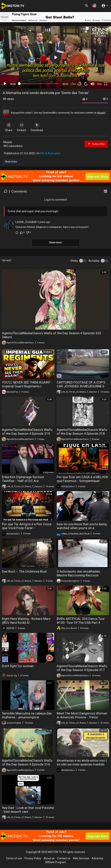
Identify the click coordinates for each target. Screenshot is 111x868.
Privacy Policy (33, 858)
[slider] (39, 84)
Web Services (81, 858)
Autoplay (94, 261)
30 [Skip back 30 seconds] (79, 84)
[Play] (5, 84)
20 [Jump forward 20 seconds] (86, 84)
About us (49, 858)
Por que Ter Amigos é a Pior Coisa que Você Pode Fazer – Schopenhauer (27, 528)
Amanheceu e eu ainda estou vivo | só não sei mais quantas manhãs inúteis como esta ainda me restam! (83, 764)
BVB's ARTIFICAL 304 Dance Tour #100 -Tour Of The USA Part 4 (81, 621)
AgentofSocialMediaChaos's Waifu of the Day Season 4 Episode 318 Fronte (82, 434)
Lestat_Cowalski (26, 222)
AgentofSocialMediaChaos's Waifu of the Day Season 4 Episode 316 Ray (27, 764)
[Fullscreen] (106, 84)
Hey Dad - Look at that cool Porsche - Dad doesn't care (28, 810)
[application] (55, 57)
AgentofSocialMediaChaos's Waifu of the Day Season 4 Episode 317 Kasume (82, 670)
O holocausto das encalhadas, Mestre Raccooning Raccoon (79, 573)
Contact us (64, 858)
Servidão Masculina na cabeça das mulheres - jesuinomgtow (27, 715)
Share (9, 127)
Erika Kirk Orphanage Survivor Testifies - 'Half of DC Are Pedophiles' (23, 481)
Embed (22, 127)
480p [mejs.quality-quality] (99, 84)
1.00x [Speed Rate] (73, 84)
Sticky (74, 261)
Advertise (98, 858)
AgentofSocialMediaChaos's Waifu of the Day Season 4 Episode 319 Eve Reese (27, 434)
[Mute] (92, 84)
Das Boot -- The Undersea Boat (24, 571)
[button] (94, 6)
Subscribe (96, 144)
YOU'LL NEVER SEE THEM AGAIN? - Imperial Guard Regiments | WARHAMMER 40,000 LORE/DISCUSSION (27, 388)
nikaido (101, 113)
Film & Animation (50, 153)
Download (37, 127)
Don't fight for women (18, 666)
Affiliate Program (56, 862)
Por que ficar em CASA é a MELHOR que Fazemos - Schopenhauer (82, 479)
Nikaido (8, 142)
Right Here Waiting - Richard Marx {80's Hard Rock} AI (26, 621)
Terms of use (14, 858)
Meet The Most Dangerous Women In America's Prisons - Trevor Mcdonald (82, 717)
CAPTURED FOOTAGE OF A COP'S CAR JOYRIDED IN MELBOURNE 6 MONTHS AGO (81, 386)
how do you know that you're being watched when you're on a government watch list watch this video (82, 530)
